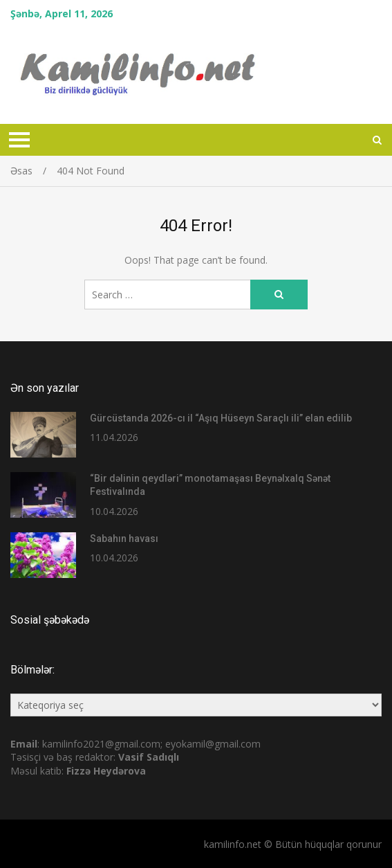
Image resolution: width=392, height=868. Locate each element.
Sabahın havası (124, 539)
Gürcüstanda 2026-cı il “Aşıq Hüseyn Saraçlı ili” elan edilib (221, 418)
